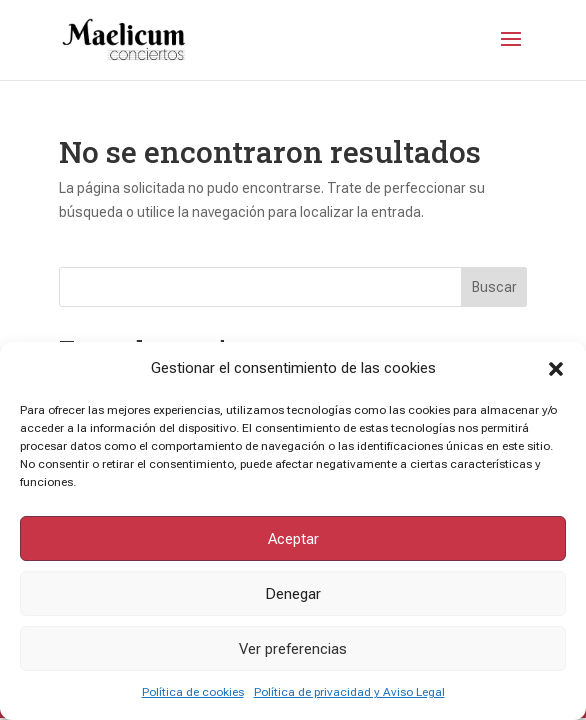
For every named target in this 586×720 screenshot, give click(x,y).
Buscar (494, 287)
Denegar (293, 594)
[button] (556, 369)
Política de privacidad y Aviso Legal (349, 692)
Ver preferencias (293, 649)
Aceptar (293, 539)
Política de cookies (193, 692)
